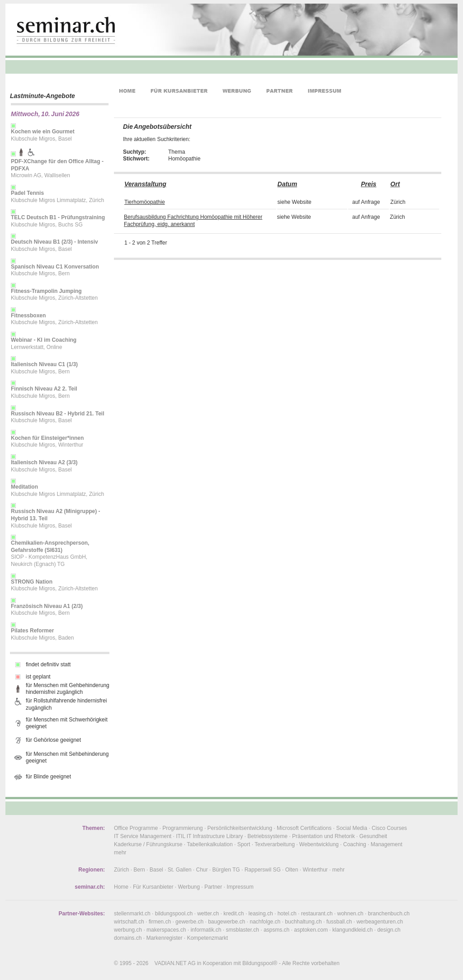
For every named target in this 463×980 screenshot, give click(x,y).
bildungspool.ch (174, 914)
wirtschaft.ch (129, 922)
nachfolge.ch (265, 922)
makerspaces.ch (166, 930)
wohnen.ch (350, 914)
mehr (120, 853)
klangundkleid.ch (352, 930)
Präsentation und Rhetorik (324, 836)
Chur (202, 870)
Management (387, 844)
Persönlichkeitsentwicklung (240, 828)
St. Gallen (180, 870)
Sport (244, 844)
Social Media (352, 828)
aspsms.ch (276, 930)
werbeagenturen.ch (380, 922)
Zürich (121, 870)
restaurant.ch (317, 914)
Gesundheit (373, 836)
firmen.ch (160, 922)
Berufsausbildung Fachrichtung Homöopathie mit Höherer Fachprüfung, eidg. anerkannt (193, 221)
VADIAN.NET (171, 963)
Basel (156, 870)
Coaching (355, 844)
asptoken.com (311, 930)
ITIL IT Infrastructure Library (209, 836)
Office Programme (136, 828)
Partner (213, 887)
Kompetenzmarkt (207, 938)
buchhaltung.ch (303, 922)
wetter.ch (208, 914)
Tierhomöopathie (145, 202)
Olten (292, 870)
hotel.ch (287, 914)
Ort (395, 184)
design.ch (389, 930)
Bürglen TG (226, 870)
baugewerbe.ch (227, 922)
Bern (139, 870)
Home (121, 887)
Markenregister (164, 938)
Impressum (240, 887)
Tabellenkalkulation (210, 844)
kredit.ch (234, 914)
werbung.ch (128, 930)
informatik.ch (206, 930)
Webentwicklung (319, 844)
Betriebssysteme (267, 836)
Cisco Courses (389, 828)
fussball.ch (339, 922)
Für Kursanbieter (153, 887)
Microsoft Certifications (304, 828)
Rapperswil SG (263, 870)
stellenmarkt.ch (132, 914)
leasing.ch (261, 914)
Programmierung (182, 828)
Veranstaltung (145, 184)
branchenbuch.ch (389, 914)
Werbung (189, 887)
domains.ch (128, 938)
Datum (288, 184)
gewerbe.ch (189, 922)
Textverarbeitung (275, 844)
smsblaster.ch (243, 930)
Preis (369, 184)
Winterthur (315, 870)
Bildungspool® (260, 963)
